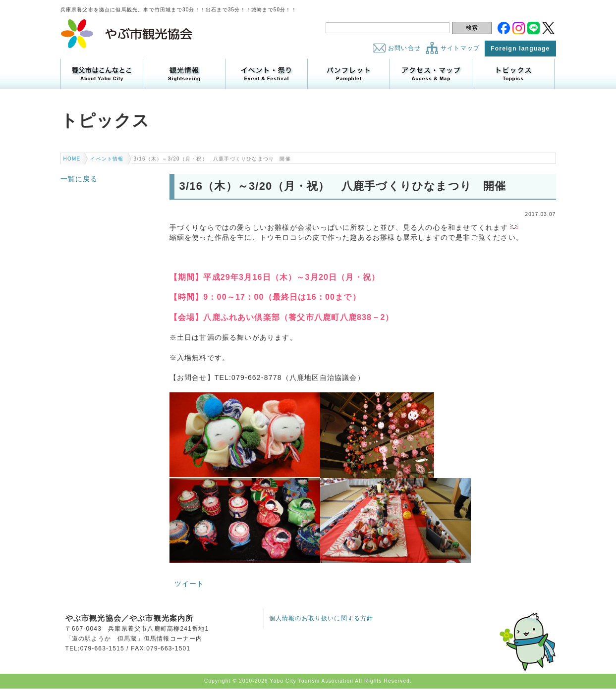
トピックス (513, 74)
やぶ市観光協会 (127, 34)
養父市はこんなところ (102, 74)
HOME (72, 159)
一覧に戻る (79, 179)
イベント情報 (107, 159)
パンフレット (349, 74)
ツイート (190, 584)
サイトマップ (460, 48)
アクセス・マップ (431, 74)
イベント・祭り (266, 74)
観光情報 (184, 74)
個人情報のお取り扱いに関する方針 (321, 618)
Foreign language (520, 49)
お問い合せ (404, 48)
